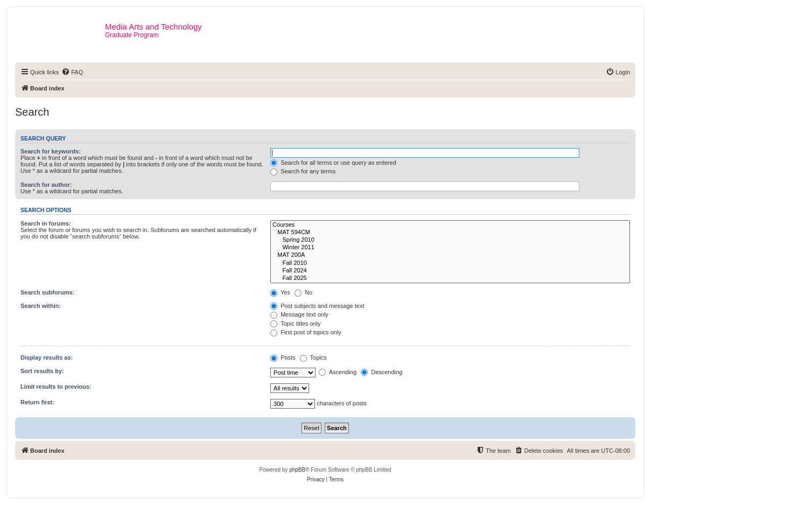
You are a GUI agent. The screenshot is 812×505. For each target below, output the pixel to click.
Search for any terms (303, 171)
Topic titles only (295, 324)
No (303, 292)
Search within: (41, 306)
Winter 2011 (450, 248)
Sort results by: (42, 371)
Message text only (299, 314)
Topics (313, 357)
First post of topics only (306, 332)
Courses (450, 225)
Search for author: (46, 185)
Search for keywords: (51, 151)
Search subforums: (47, 292)
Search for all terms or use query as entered (333, 163)
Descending (381, 372)
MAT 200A (450, 255)
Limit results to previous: (56, 387)
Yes (280, 292)
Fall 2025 (450, 278)
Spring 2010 (450, 240)
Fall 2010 (450, 263)
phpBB (297, 470)
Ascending (338, 372)
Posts (283, 357)
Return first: (37, 402)
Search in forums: (46, 223)
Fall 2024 (450, 271)
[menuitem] (72, 72)
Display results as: (47, 357)
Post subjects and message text (317, 306)
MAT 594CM (450, 233)
